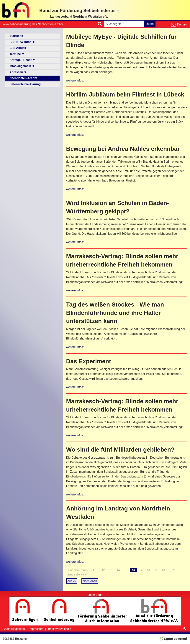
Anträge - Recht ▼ (22, 60)
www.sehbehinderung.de (19, 24)
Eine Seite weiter (78, 575)
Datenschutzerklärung (25, 84)
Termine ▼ (17, 54)
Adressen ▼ (18, 72)
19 (156, 570)
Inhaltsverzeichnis (59, 629)
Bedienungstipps (14, 629)
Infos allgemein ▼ (22, 66)
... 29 (172, 570)
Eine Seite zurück (78, 570)
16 (133, 570)
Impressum (37, 629)
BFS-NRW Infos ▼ (22, 42)
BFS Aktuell (18, 48)
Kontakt (182, 25)
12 (103, 570)
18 (148, 570)
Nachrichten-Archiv (50, 24)
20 (163, 570)
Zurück (72, 581)
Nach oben (90, 581)
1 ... (95, 570)
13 (111, 570)
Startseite (16, 36)
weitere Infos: (75, 80)
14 (118, 570)
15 (126, 570)
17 (141, 570)
